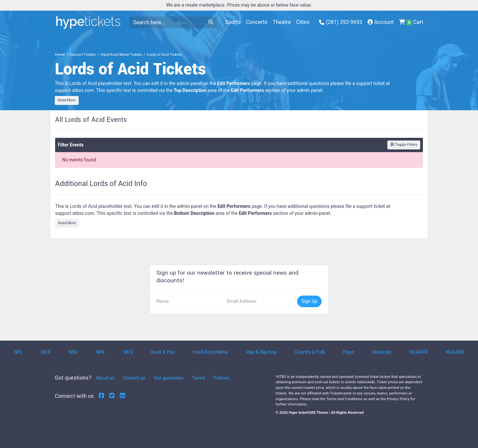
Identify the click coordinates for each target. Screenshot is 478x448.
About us (105, 378)
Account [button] (381, 22)
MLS (128, 352)
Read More (67, 100)
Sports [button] (233, 22)
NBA (73, 352)
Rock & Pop (163, 352)
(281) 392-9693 (341, 22)
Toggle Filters (404, 145)
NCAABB (455, 352)
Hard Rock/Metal (211, 352)
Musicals (382, 352)
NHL (101, 352)
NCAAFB (419, 352)
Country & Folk (310, 352)
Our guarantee (169, 378)
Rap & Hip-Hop (261, 352)
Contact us (134, 378)
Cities (303, 22)
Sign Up (309, 301)
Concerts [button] (257, 22)
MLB (46, 352)
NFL (18, 352)
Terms (198, 378)
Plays (349, 352)
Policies (222, 378)
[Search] (167, 22)
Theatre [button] (282, 22)
